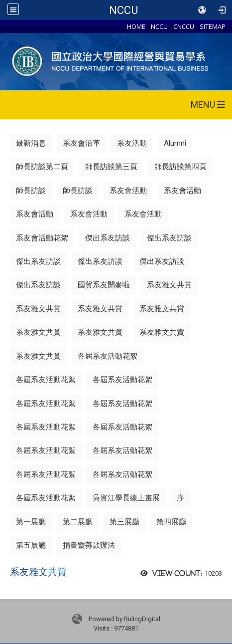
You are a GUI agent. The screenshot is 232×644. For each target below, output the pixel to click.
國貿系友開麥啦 (104, 285)
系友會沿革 (81, 143)
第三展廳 (124, 522)
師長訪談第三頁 (111, 167)
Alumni (175, 143)
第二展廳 (78, 522)
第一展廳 (31, 522)
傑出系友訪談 (108, 238)
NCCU (123, 10)
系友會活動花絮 (42, 238)
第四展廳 (171, 522)
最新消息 (31, 143)
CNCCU (184, 26)
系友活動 (132, 143)
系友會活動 (128, 191)
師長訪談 (31, 191)
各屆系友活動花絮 (108, 356)
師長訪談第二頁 (42, 167)
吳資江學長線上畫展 (126, 498)
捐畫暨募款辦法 (89, 545)
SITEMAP (213, 26)
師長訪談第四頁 (180, 167)
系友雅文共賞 (169, 285)
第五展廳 (31, 545)
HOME (136, 26)
